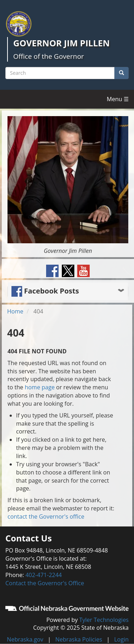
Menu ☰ (118, 99)
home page (40, 387)
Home (15, 311)
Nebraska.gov (25, 639)
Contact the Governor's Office (45, 583)
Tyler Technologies (104, 620)
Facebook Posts (45, 291)
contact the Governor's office (46, 516)
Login (121, 639)
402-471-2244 (44, 575)
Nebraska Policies (79, 639)
